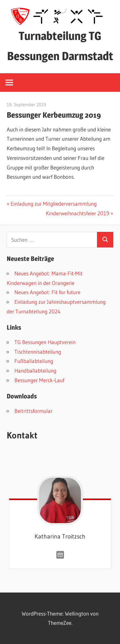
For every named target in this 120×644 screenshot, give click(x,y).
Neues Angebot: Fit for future (47, 292)
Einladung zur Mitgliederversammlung (53, 204)
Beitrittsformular (33, 411)
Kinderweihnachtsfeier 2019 (77, 213)
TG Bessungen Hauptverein (45, 342)
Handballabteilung (35, 370)
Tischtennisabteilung (38, 352)
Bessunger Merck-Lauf (39, 380)
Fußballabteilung (34, 361)
